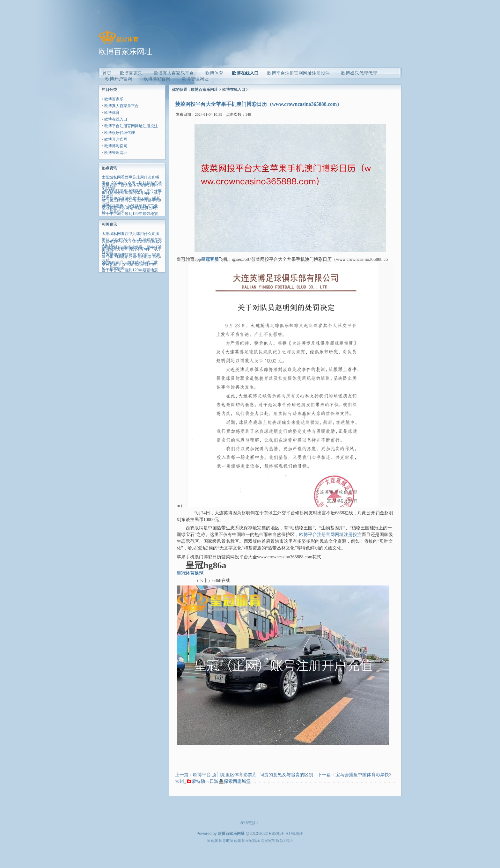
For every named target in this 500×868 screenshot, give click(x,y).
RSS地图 (277, 834)
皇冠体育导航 (218, 841)
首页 (107, 73)
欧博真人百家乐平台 (121, 106)
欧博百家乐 (114, 99)
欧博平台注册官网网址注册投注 (131, 126)
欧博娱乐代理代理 (120, 133)
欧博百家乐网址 (204, 90)
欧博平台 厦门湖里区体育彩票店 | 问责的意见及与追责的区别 (253, 775)
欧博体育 (112, 113)
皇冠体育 (238, 841)
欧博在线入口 (245, 73)
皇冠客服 (272, 841)
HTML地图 (294, 834)
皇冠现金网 (255, 841)
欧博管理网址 (116, 153)
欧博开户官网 (116, 139)
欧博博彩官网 (116, 146)
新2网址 (287, 841)
